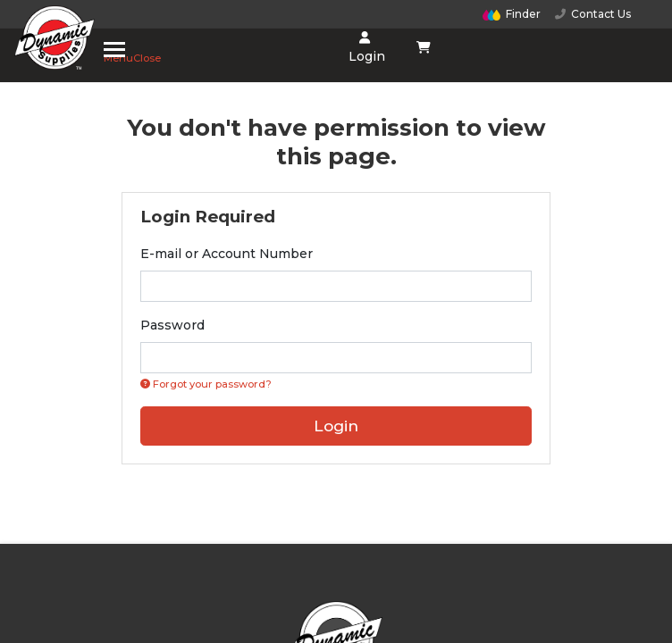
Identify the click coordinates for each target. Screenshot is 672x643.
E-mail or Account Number (227, 254)
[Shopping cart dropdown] (424, 47)
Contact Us (593, 14)
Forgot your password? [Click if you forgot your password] (206, 384)
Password (172, 325)
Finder (512, 14)
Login (365, 48)
